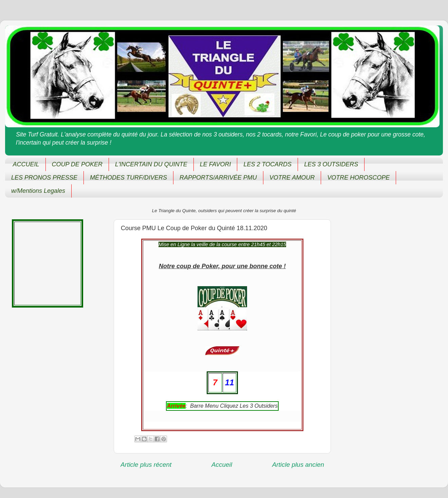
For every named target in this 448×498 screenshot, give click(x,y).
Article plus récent (146, 465)
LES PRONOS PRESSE (44, 178)
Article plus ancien (298, 465)
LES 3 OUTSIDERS (331, 164)
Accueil (222, 465)
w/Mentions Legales (38, 191)
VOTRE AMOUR (292, 178)
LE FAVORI (216, 164)
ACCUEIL (26, 164)
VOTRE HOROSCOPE (358, 178)
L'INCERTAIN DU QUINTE (151, 164)
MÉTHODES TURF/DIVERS (128, 178)
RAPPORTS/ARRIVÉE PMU (218, 178)
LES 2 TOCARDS (267, 164)
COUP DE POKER (77, 164)
